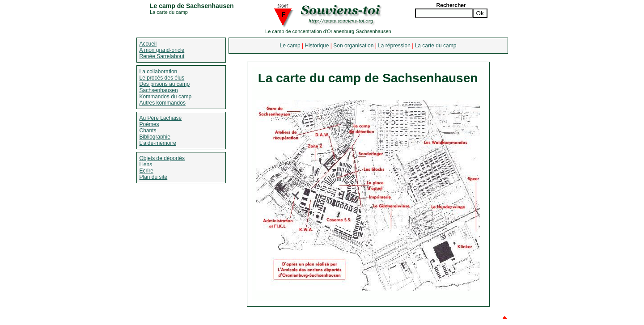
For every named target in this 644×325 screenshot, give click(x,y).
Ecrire (146, 171)
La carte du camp (436, 46)
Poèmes (149, 124)
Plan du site (154, 177)
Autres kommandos (163, 103)
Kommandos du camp (166, 97)
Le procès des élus (162, 78)
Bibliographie (155, 137)
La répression (394, 46)
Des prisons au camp (165, 84)
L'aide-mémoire (158, 143)
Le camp (290, 46)
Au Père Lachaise (161, 118)
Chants (148, 131)
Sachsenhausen (159, 90)
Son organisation (353, 46)
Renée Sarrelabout (162, 56)
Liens (146, 165)
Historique (317, 46)
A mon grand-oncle (162, 50)
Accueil (148, 44)
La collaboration (159, 72)
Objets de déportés (162, 158)
